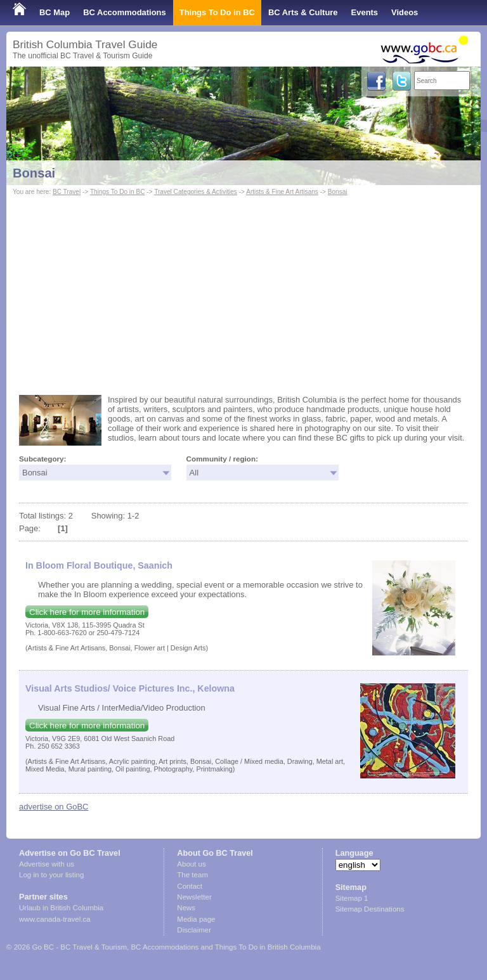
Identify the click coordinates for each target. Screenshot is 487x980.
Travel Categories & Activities (196, 192)
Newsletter (194, 897)
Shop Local (35, 38)
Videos (405, 12)
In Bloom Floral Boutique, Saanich (99, 565)
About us (191, 864)
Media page (196, 919)
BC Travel (67, 192)
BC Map (55, 12)
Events (365, 12)
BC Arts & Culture (303, 12)
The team (192, 875)
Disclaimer (194, 930)
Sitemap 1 (352, 898)
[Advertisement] (243, 293)
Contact (190, 886)
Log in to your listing (51, 875)
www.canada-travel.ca (55, 919)
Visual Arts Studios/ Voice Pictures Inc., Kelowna (130, 688)
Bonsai (34, 173)
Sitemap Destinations (370, 909)
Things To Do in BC (217, 12)
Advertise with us (47, 864)
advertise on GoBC (54, 807)
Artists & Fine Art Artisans (282, 192)
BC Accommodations (125, 12)
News (186, 908)
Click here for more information (87, 612)
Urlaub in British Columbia (61, 908)
